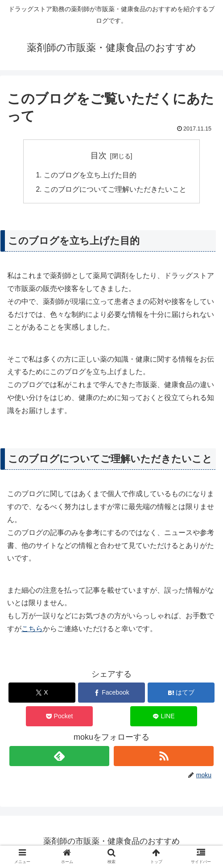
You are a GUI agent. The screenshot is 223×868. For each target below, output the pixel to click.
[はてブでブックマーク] (181, 693)
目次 (99, 156)
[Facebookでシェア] (111, 693)
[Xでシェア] (42, 693)
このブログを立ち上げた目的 (90, 176)
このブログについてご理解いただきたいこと (115, 190)
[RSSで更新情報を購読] (164, 757)
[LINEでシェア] (164, 717)
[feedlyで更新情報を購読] (60, 757)
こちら (32, 630)
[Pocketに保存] (59, 717)
